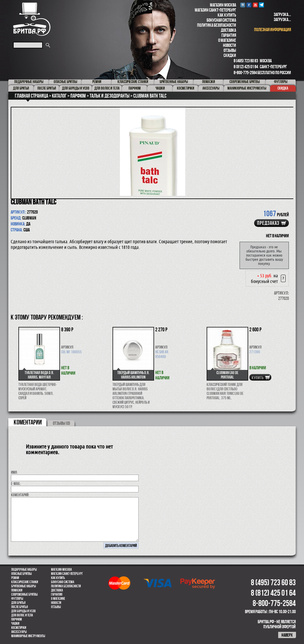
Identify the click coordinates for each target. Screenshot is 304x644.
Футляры (17, 599)
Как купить (227, 15)
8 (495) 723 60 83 (246, 61)
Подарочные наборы (24, 570)
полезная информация (273, 30)
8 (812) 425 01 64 (246, 67)
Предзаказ (268, 223)
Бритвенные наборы (24, 586)
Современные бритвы (24, 594)
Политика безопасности (217, 25)
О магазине (227, 40)
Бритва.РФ (32, 19)
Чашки (15, 624)
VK (243, 5)
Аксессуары (19, 632)
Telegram (261, 5)
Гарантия (229, 35)
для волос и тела (22, 615)
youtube (255, 5)
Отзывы (230, 50)
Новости (229, 45)
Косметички (19, 628)
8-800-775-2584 (245, 73)
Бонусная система (221, 20)
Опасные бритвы (22, 574)
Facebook (249, 5)
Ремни (15, 578)
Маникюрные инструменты (28, 636)
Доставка (228, 30)
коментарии (28, 422)
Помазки (17, 590)
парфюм (17, 619)
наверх (287, 635)
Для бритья (18, 603)
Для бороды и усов (23, 611)
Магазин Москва (223, 5)
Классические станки (25, 582)
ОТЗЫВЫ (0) (61, 423)
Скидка (283, 88)
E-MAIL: (16, 484)
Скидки (230, 55)
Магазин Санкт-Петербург (215, 10)
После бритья (20, 607)
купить (258, 378)
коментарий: (20, 495)
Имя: (14, 472)
